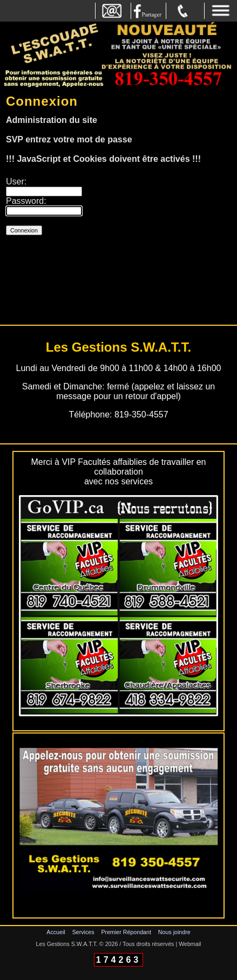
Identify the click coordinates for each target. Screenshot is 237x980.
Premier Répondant (126, 932)
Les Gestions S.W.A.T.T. (67, 944)
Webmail (190, 944)
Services (83, 932)
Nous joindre (174, 932)
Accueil (56, 932)
